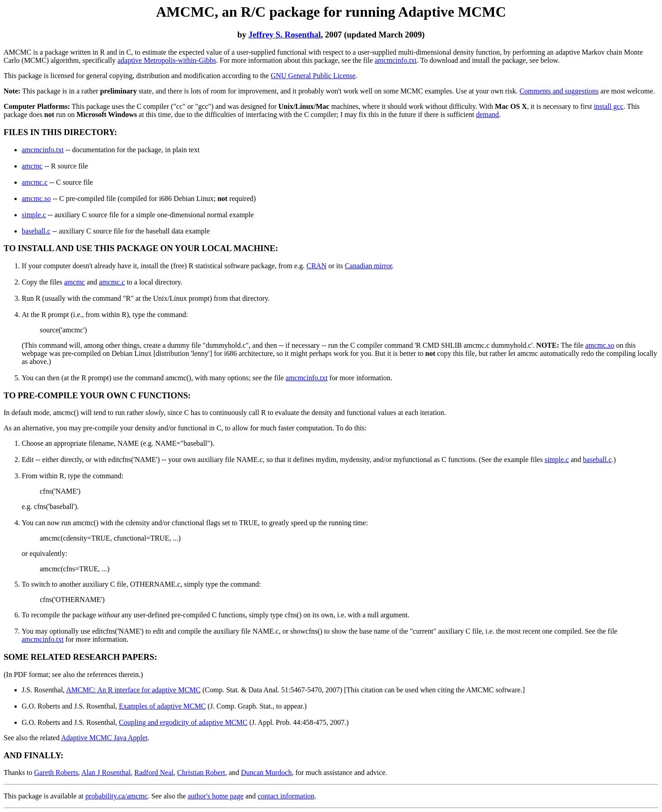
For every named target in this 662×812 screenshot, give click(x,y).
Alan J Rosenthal (106, 772)
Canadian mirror (368, 266)
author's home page (216, 796)
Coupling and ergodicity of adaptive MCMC (183, 722)
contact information (286, 796)
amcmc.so (36, 198)
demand (487, 114)
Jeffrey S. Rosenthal (285, 35)
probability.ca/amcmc (117, 796)
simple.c (34, 215)
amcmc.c (35, 182)
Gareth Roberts (56, 772)
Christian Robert (201, 772)
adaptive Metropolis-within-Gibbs (167, 60)
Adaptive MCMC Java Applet (104, 738)
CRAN (316, 266)
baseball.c (36, 231)
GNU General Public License (313, 76)
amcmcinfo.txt (396, 60)
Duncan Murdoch (266, 772)
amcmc (32, 166)
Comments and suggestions (559, 91)
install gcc (608, 106)
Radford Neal (154, 772)
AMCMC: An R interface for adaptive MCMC (133, 690)
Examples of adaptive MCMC (162, 706)
